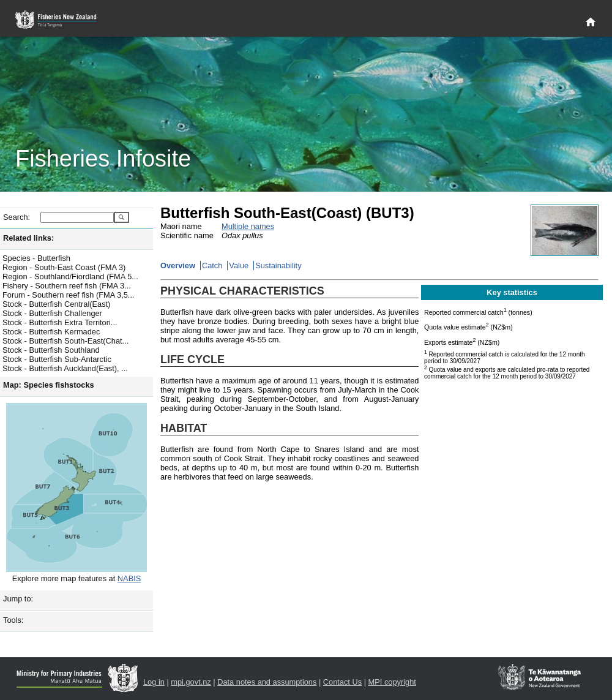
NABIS (129, 578)
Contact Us (342, 682)
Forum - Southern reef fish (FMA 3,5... (69, 295)
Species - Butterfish (36, 258)
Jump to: (18, 599)
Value (239, 265)
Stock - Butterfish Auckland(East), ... (65, 368)
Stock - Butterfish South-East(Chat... (65, 341)
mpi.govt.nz (191, 682)
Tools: (13, 620)
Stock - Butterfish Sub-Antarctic (57, 359)
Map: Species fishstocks (49, 385)
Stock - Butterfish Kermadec (51, 332)
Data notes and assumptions (267, 682)
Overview (178, 265)
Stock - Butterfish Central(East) (56, 304)
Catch (212, 265)
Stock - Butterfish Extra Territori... (60, 322)
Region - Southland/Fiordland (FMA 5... (70, 277)
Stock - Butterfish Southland (51, 350)
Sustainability (278, 265)
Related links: (28, 238)
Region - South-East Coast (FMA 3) (64, 267)
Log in (154, 682)
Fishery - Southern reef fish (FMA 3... (67, 286)
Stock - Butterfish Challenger (52, 313)
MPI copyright (392, 682)
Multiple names (248, 226)
